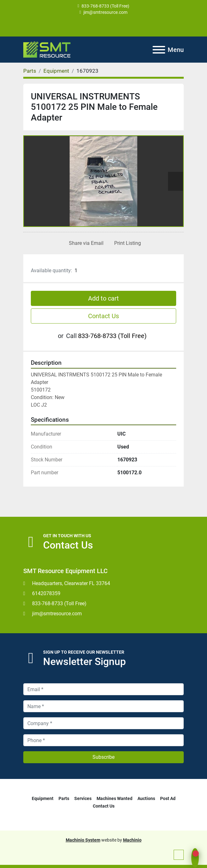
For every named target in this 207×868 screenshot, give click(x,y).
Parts (64, 798)
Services (83, 798)
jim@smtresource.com (105, 12)
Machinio (132, 840)
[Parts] (30, 71)
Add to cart (103, 298)
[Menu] (159, 50)
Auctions (146, 798)
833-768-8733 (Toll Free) (105, 6)
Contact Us (103, 316)
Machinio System (83, 840)
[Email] (103, 689)
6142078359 (46, 593)
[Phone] (103, 740)
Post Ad (168, 798)
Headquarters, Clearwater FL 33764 (71, 583)
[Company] (103, 723)
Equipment (43, 798)
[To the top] (179, 855)
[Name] (103, 706)
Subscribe (103, 757)
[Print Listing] (126, 243)
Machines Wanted (115, 798)
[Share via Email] (85, 243)
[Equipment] (56, 71)
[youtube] (103, 26)
